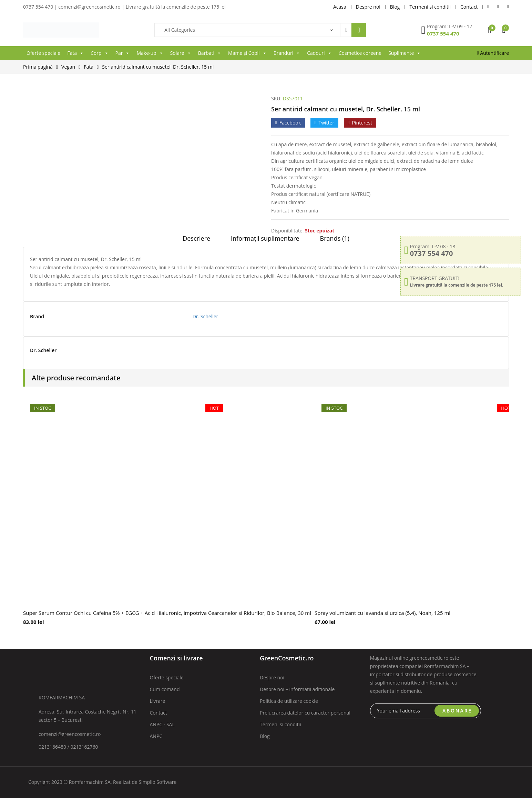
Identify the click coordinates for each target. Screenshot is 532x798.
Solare (181, 53)
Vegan (68, 67)
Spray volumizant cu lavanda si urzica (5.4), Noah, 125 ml (382, 613)
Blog (265, 736)
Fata (75, 53)
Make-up (150, 53)
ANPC (156, 736)
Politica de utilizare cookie (289, 701)
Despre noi (272, 677)
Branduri (287, 53)
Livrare (158, 701)
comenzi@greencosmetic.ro (70, 734)
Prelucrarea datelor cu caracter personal (305, 713)
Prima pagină (38, 67)
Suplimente (405, 53)
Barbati (210, 53)
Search (359, 30)
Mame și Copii (247, 53)
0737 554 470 (443, 33)
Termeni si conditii (280, 724)
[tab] (196, 241)
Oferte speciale (43, 53)
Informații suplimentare (265, 238)
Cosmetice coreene (360, 53)
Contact (158, 713)
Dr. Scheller (206, 316)
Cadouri (319, 53)
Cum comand (165, 689)
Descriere (196, 238)
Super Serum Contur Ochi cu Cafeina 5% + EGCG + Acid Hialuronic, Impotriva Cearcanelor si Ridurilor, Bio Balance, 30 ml (167, 613)
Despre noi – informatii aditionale (297, 689)
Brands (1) (335, 238)
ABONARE (457, 711)
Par (123, 53)
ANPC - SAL (162, 724)
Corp (100, 53)
